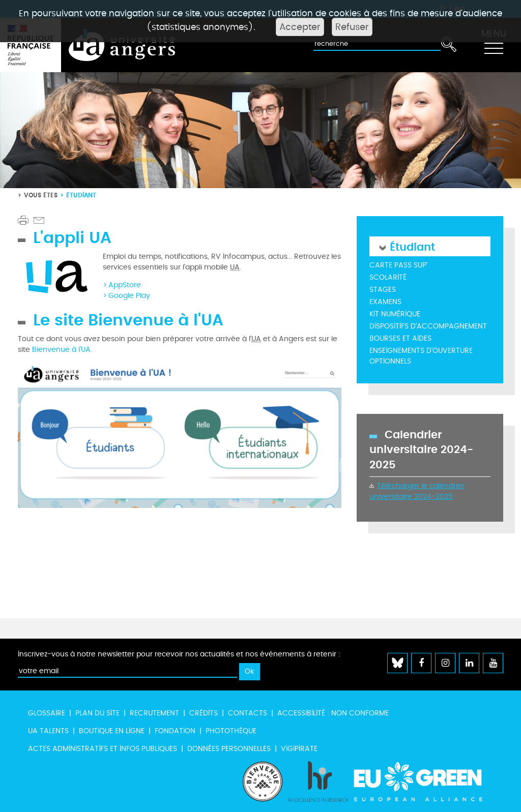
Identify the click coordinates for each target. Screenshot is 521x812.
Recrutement (154, 713)
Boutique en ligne (112, 731)
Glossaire (47, 713)
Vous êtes (41, 195)
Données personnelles (229, 749)
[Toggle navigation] (494, 45)
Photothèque (231, 731)
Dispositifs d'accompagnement (428, 326)
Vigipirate (299, 749)
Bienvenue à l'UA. (62, 350)
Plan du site (97, 713)
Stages (383, 290)
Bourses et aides (400, 338)
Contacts (248, 713)
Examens (385, 302)
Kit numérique (395, 314)
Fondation (175, 731)
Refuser (352, 27)
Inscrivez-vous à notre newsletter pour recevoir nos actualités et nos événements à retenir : (179, 654)
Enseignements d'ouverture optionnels (421, 356)
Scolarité (388, 277)
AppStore (125, 285)
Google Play (129, 296)
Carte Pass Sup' (398, 265)
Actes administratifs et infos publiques (103, 749)
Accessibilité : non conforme (333, 713)
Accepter (300, 27)
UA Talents (48, 731)
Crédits (204, 713)
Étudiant (412, 246)
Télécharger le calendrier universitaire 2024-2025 (417, 491)
